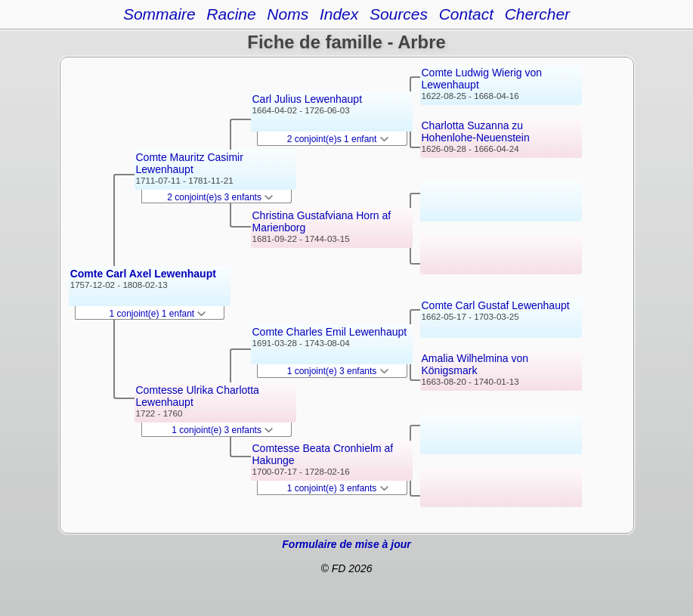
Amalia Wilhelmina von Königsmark (475, 364)
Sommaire (159, 14)
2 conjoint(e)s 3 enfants (220, 197)
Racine (231, 14)
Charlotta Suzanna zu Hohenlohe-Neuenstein (476, 132)
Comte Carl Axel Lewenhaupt (143, 274)
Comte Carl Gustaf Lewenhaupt (496, 305)
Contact (466, 14)
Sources (399, 14)
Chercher (537, 14)
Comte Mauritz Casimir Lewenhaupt (190, 163)
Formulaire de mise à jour (346, 544)
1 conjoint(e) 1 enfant (158, 314)
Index (339, 14)
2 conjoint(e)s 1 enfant (338, 139)
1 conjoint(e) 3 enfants (222, 430)
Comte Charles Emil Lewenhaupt (330, 332)
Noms (288, 14)
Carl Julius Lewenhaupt (308, 99)
